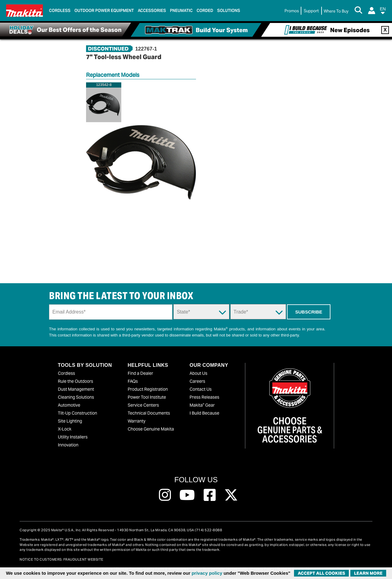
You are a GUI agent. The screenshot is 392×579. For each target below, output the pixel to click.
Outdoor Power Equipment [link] (104, 11)
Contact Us (201, 389)
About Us (198, 373)
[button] (383, 12)
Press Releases (204, 397)
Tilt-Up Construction (77, 413)
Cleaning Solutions (76, 397)
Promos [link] (292, 11)
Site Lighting (70, 421)
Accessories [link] (152, 11)
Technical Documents (149, 413)
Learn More (368, 573)
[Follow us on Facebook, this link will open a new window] (210, 495)
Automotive (69, 405)
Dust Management (76, 389)
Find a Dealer (140, 373)
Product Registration (148, 389)
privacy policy (207, 573)
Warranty (137, 421)
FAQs (133, 381)
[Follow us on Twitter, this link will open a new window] (231, 495)
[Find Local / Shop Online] (336, 11)
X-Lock (65, 429)
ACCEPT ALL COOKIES (321, 573)
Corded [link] (205, 11)
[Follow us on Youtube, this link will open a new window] (187, 495)
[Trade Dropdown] (258, 312)
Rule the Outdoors (75, 381)
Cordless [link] (60, 11)
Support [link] (311, 11)
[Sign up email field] (111, 312)
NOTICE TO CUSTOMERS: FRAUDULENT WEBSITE (62, 559)
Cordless (66, 373)
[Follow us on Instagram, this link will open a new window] (165, 495)
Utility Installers (73, 437)
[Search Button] (358, 11)
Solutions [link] (229, 11)
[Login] (372, 11)
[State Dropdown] (201, 312)
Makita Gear (202, 405)
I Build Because (204, 413)
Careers (197, 381)
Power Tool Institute (147, 397)
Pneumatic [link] (181, 11)
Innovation (68, 445)
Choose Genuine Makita (151, 429)
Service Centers (143, 405)
